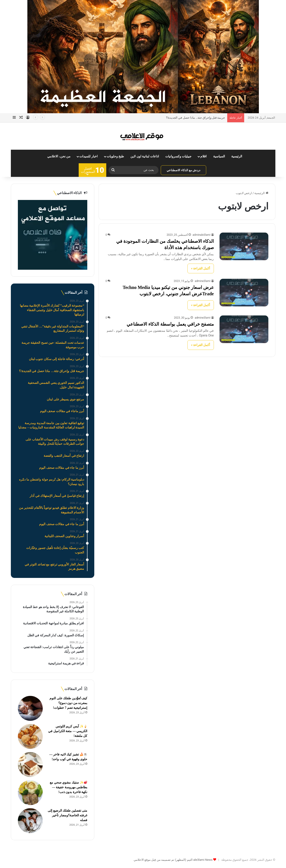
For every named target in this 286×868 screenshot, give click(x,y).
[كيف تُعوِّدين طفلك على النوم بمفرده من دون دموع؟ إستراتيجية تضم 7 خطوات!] (30, 708)
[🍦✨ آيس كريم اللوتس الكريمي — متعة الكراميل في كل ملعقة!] (30, 736)
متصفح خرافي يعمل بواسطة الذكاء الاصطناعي (170, 324)
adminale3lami (202, 235)
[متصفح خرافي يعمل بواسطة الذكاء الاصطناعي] (244, 329)
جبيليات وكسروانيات (178, 156)
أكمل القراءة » (201, 268)
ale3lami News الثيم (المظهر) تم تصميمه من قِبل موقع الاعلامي (173, 860)
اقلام (203, 156)
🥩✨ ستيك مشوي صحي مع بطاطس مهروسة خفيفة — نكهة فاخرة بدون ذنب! (69, 787)
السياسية (219, 156)
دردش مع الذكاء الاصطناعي (183, 170)
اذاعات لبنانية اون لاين (145, 156)
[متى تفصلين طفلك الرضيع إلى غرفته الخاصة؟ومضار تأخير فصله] (30, 821)
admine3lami (202, 281)
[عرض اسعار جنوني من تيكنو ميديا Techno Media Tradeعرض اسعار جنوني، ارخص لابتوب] (244, 293)
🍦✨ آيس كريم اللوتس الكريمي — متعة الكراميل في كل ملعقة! (68, 731)
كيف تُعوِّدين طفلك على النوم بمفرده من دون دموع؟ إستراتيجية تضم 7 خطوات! (68, 703)
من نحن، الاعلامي (59, 156)
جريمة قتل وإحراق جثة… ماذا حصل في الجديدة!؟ (196, 118)
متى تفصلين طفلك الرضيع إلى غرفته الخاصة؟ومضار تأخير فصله (67, 815)
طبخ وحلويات (115, 156)
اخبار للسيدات (89, 156)
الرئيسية (237, 156)
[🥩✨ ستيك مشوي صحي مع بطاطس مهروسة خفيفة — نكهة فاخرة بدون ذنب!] (30, 793)
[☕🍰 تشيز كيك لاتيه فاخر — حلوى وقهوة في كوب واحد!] (30, 765)
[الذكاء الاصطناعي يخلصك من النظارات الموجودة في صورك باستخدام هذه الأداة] (244, 246)
